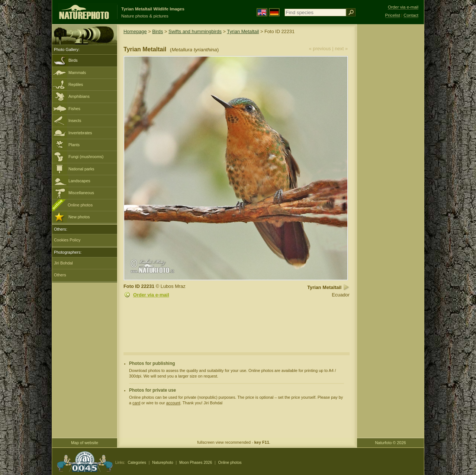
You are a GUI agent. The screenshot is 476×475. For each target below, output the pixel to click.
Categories (137, 463)
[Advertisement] (390, 143)
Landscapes (79, 181)
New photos (79, 217)
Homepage (135, 31)
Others (60, 275)
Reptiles (76, 84)
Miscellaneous (81, 193)
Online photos (80, 205)
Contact (411, 15)
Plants (74, 145)
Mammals (77, 73)
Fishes (74, 109)
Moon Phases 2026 (196, 463)
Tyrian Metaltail (243, 31)
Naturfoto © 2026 (391, 443)
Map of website (85, 443)
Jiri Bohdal (63, 263)
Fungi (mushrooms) (86, 157)
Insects (75, 121)
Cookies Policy (67, 240)
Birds (73, 60)
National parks (81, 169)
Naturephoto (163, 463)
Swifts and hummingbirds (195, 31)
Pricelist (393, 15)
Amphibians (79, 96)
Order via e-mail (151, 295)
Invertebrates (80, 133)
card (136, 403)
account (173, 403)
